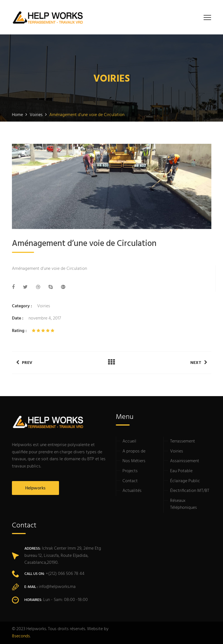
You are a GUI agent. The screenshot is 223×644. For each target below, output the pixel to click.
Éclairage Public (185, 481)
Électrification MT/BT (190, 491)
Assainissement (185, 461)
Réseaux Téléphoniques (184, 504)
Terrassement (183, 441)
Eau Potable (181, 471)
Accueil (129, 441)
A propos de (134, 451)
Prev (24, 363)
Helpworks (35, 488)
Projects (130, 471)
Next (199, 363)
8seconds (21, 636)
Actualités (132, 491)
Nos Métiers (134, 461)
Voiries (44, 306)
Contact (130, 481)
